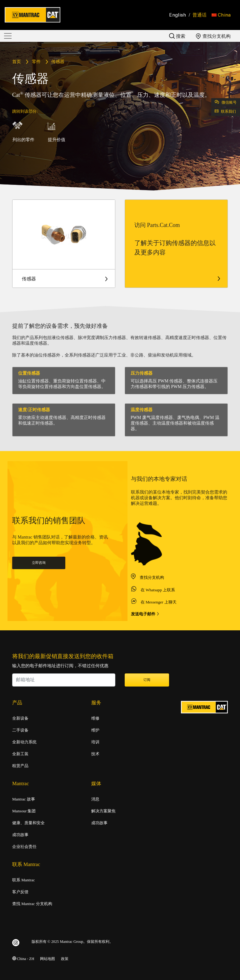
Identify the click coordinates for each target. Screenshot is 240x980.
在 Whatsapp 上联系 (158, 607)
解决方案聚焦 (103, 811)
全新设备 (20, 718)
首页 (17, 62)
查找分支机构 (213, 36)
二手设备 (20, 730)
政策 (65, 959)
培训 (95, 742)
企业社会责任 (24, 847)
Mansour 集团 (24, 811)
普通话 (200, 15)
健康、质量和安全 (28, 823)
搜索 (177, 36)
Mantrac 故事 (24, 799)
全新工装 (20, 754)
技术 (95, 754)
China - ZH (23, 959)
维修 (95, 718)
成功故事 (20, 835)
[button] (221, 15)
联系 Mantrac (24, 880)
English (178, 15)
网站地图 (47, 959)
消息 (95, 799)
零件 (36, 62)
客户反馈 (20, 892)
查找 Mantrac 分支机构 (32, 904)
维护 (95, 730)
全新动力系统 (24, 742)
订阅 (147, 680)
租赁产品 (20, 766)
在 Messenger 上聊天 (159, 619)
